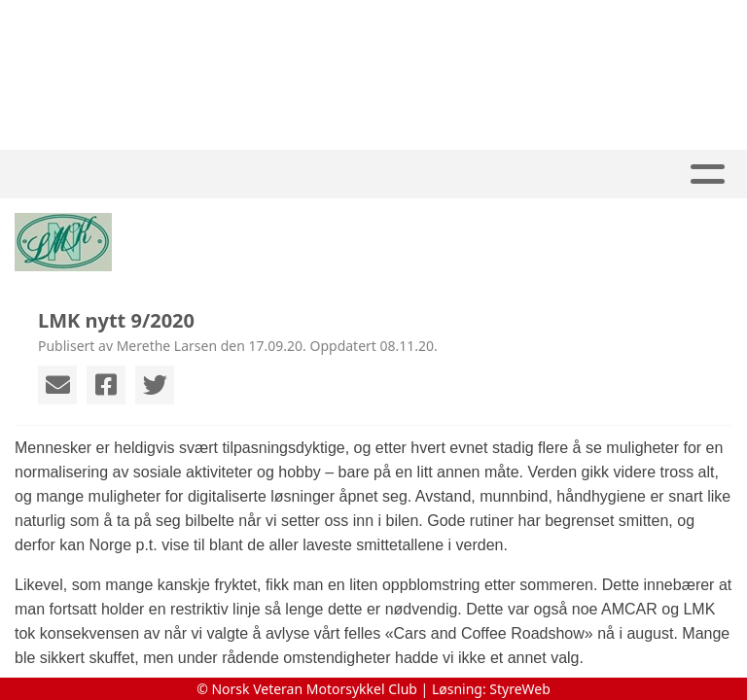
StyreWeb (520, 689)
